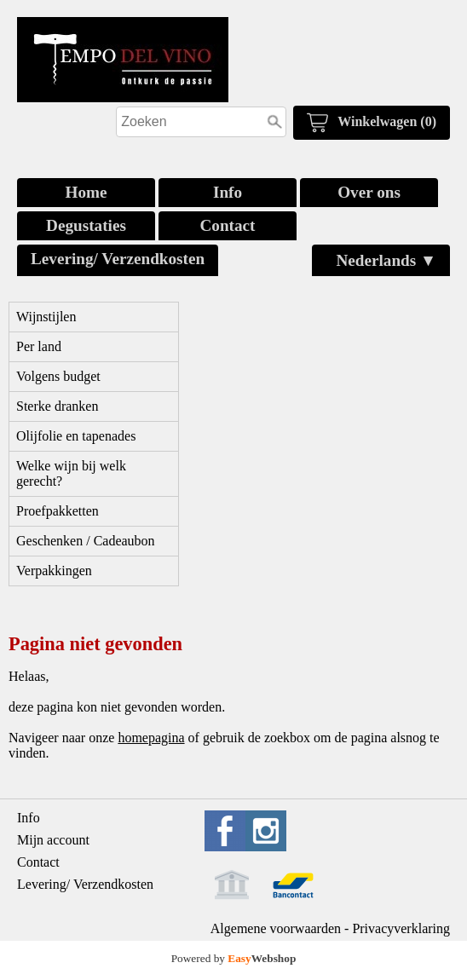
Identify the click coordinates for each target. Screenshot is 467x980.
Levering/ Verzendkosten (118, 259)
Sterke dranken (57, 406)
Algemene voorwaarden (276, 928)
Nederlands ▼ (386, 260)
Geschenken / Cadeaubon (86, 541)
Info (228, 192)
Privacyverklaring (401, 928)
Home (86, 192)
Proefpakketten (58, 511)
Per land (39, 346)
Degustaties (86, 225)
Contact (227, 225)
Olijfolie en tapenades (76, 436)
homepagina (151, 738)
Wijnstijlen (46, 317)
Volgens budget (58, 376)
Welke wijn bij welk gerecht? (71, 473)
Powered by (234, 958)
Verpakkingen (54, 571)
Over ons (369, 192)
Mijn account (53, 840)
